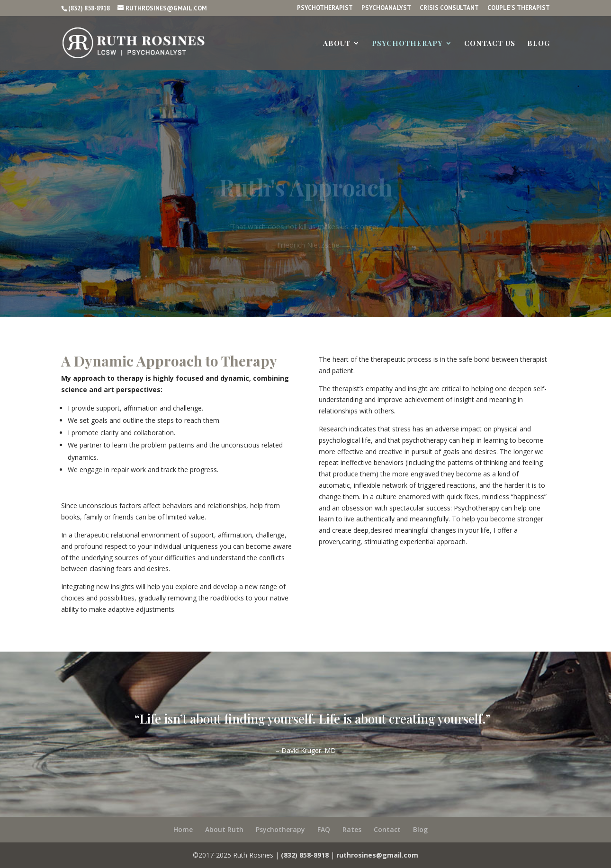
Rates (352, 829)
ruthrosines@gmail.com (377, 855)
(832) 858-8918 (89, 8)
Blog (539, 44)
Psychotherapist (325, 8)
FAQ (324, 829)
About (337, 44)
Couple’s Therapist (519, 8)
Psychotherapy (407, 44)
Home (183, 829)
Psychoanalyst (386, 8)
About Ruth (224, 829)
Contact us (490, 44)
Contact (387, 829)
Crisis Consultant (449, 8)
